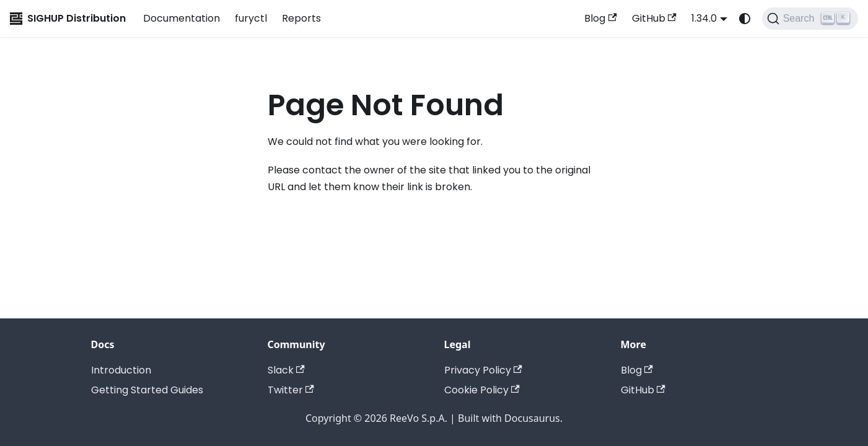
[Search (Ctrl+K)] (810, 19)
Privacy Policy (483, 370)
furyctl (251, 18)
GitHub (654, 18)
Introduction (121, 370)
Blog (600, 18)
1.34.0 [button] (704, 18)
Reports (301, 18)
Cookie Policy (482, 390)
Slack (286, 370)
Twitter (291, 390)
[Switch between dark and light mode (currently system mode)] (745, 19)
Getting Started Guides (147, 390)
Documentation (182, 18)
